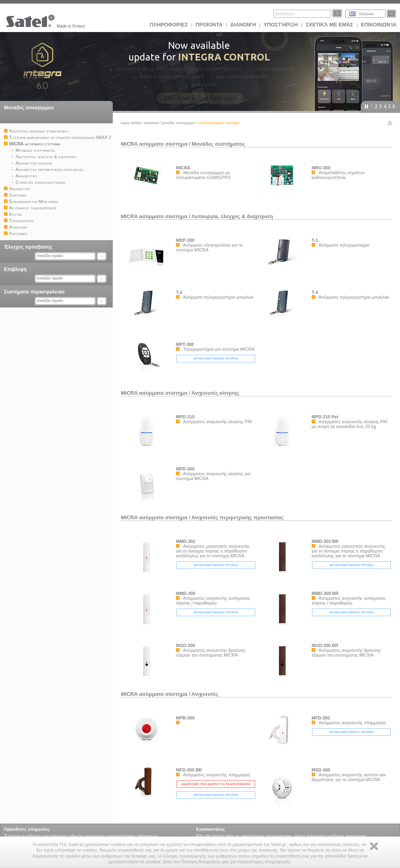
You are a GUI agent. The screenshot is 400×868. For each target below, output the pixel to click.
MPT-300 (185, 344)
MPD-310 (185, 417)
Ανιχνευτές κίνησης (216, 393)
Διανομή (243, 25)
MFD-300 (321, 718)
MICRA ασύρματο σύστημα (154, 144)
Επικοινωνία (379, 25)
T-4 (315, 292)
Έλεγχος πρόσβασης (28, 247)
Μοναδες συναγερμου (29, 108)
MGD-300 (186, 645)
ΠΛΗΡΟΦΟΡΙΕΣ (169, 25)
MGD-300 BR (325, 645)
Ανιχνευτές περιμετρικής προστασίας (238, 517)
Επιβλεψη (15, 269)
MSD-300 (321, 770)
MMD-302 (186, 541)
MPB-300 (185, 718)
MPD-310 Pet (325, 417)
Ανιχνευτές (205, 694)
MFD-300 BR (189, 770)
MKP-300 (185, 240)
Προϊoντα (209, 25)
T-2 (179, 292)
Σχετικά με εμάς (329, 25)
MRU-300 (321, 168)
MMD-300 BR (325, 593)
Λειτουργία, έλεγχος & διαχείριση (232, 216)
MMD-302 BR (325, 541)
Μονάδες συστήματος (218, 144)
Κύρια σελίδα (131, 123)
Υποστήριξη (281, 25)
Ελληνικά (366, 14)
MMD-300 (186, 593)
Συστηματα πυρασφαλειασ (34, 292)
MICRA (183, 168)
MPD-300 (185, 469)
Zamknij (374, 846)
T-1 (315, 240)
